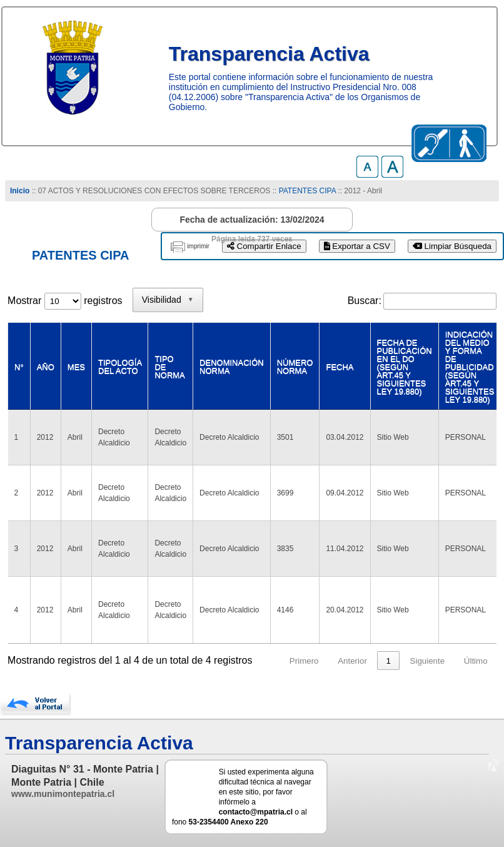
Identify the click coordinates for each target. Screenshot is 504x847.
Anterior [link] (352, 661)
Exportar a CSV (357, 246)
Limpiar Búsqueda (452, 246)
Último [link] (476, 661)
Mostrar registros (65, 301)
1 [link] (388, 661)
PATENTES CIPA (307, 191)
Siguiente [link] (428, 661)
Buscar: (365, 301)
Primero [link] (304, 661)
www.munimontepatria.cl (63, 794)
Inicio (20, 191)
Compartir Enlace (264, 246)
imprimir (198, 246)
